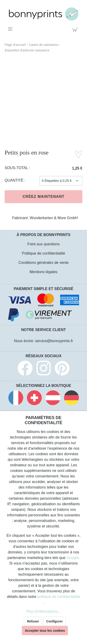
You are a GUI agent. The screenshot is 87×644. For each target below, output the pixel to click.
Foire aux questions (44, 244)
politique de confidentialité (59, 597)
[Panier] (76, 29)
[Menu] (11, 29)
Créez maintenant (43, 197)
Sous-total (17, 168)
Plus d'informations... (43, 611)
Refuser (33, 621)
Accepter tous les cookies (45, 631)
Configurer (55, 621)
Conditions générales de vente (43, 263)
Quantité (14, 180)
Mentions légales (43, 272)
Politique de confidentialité (44, 253)
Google (73, 558)
